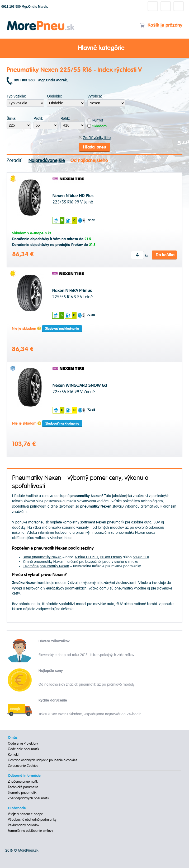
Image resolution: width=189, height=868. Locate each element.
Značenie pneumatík (23, 782)
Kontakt (13, 755)
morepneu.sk (39, 522)
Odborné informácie (24, 776)
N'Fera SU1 (141, 557)
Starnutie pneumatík (22, 793)
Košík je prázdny (161, 25)
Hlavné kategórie (94, 48)
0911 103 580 (11, 7)
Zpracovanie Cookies (23, 766)
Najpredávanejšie (47, 161)
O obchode (17, 808)
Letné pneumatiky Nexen (42, 557)
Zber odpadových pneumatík (29, 798)
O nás (13, 738)
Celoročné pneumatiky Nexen (46, 566)
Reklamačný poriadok (24, 825)
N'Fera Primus (111, 557)
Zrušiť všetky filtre (94, 138)
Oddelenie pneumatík (23, 749)
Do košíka (165, 255)
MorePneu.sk (28, 850)
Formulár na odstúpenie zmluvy (30, 831)
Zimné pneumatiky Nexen (43, 562)
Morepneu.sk (41, 22)
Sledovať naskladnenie (62, 329)
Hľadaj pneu (94, 147)
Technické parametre (23, 787)
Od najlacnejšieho (89, 161)
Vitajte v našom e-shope (25, 814)
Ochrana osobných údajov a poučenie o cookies (43, 760)
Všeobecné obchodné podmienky (32, 820)
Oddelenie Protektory (23, 744)
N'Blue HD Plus (87, 557)
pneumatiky (124, 588)
